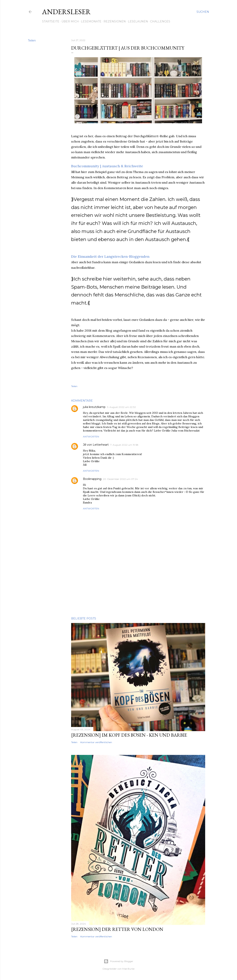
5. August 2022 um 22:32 (121, 407)
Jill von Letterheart (96, 445)
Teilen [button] (32, 40)
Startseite (51, 21)
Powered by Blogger (118, 961)
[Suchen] (203, 12)
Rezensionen (115, 21)
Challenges (160, 21)
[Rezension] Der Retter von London (117, 929)
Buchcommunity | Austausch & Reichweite (107, 166)
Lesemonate (91, 21)
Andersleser (66, 12)
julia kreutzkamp (94, 407)
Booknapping (92, 479)
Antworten (91, 437)
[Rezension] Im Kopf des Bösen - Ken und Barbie (129, 735)
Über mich (70, 21)
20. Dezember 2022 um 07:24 (120, 479)
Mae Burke (128, 969)
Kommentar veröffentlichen (96, 742)
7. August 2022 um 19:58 (124, 445)
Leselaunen (138, 21)
